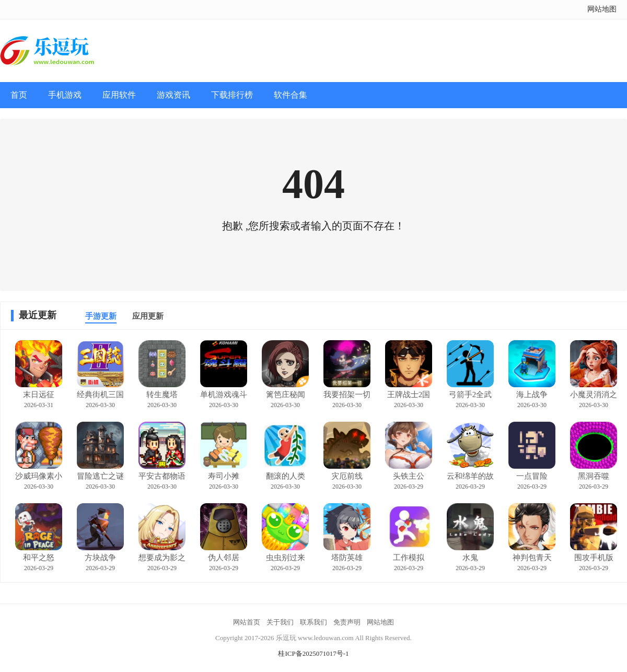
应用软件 (119, 95)
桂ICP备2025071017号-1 (313, 653)
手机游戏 (65, 95)
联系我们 (313, 622)
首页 (19, 95)
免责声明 (347, 622)
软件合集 (291, 95)
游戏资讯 (173, 95)
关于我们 (280, 622)
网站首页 (247, 622)
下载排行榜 (232, 95)
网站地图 (602, 9)
